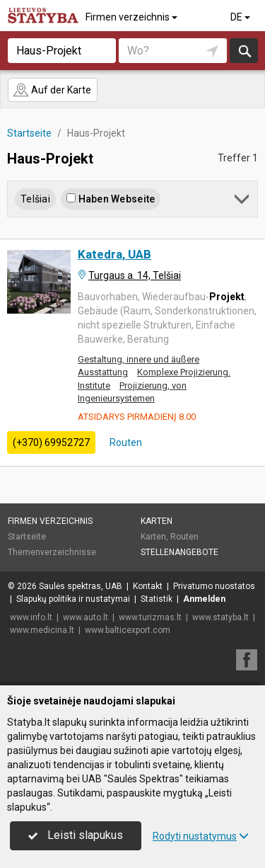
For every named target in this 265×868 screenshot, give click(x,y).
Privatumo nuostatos (214, 586)
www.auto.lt (86, 617)
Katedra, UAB (114, 254)
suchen (244, 51)
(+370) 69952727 (51, 442)
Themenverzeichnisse (52, 552)
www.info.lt (31, 617)
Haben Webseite (111, 199)
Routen (125, 442)
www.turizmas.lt (150, 617)
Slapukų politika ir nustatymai (73, 599)
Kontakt (148, 586)
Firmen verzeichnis (132, 17)
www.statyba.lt (220, 617)
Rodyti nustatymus (201, 836)
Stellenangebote (179, 552)
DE (241, 17)
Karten (157, 521)
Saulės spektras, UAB (81, 586)
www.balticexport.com (128, 630)
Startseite (27, 537)
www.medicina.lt (42, 630)
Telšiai (35, 199)
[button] (243, 201)
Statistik (157, 599)
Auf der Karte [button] (52, 90)
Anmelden (204, 599)
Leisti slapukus (76, 835)
